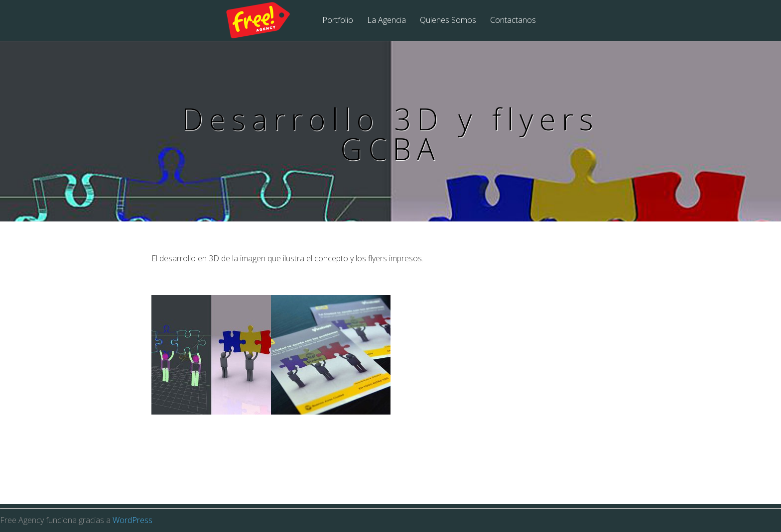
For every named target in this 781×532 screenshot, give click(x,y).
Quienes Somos (448, 21)
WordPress (132, 520)
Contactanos (513, 21)
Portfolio (338, 21)
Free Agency (264, 21)
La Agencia (387, 21)
